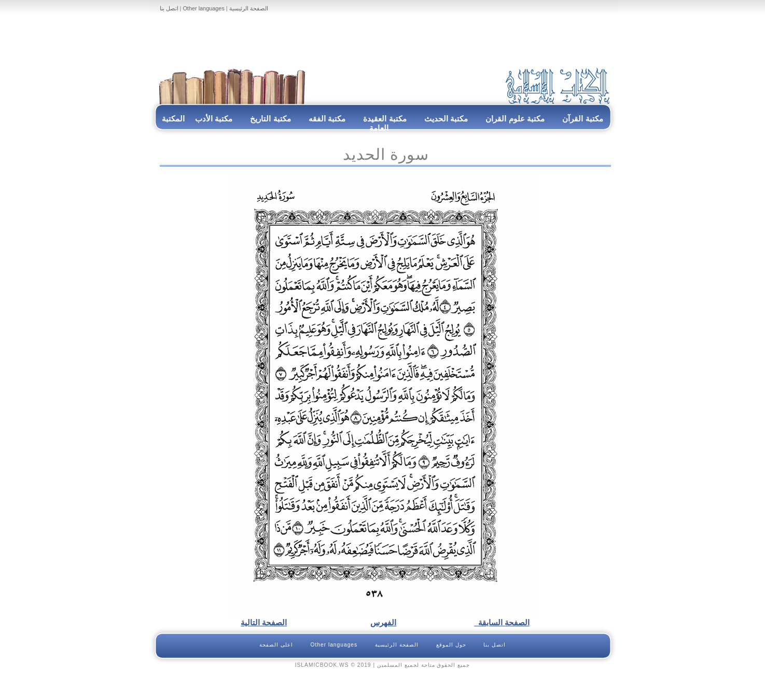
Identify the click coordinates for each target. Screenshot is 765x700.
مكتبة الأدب (214, 119)
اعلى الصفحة (276, 645)
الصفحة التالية (264, 622)
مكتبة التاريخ (270, 119)
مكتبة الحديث (446, 119)
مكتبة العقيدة (384, 119)
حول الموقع (451, 645)
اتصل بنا (169, 8)
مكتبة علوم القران (515, 119)
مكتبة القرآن (582, 119)
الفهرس (383, 622)
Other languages (203, 8)
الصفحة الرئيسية (249, 8)
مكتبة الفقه (326, 119)
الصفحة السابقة (502, 622)
